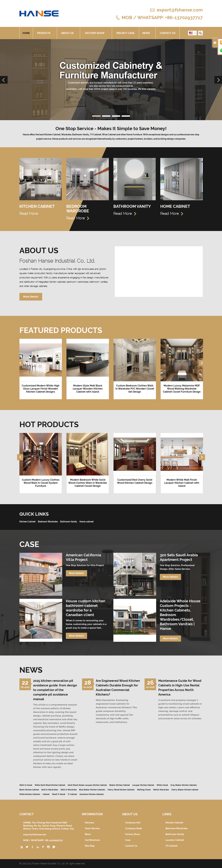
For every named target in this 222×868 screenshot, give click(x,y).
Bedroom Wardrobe (176, 828)
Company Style (134, 828)
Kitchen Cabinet (174, 823)
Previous (4, 80)
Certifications (92, 840)
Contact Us (168, 33)
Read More (31, 213)
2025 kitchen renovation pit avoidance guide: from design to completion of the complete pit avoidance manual (55, 690)
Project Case (125, 33)
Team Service (92, 828)
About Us (69, 33)
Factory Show (96, 33)
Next (218, 80)
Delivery (89, 823)
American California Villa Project (83, 557)
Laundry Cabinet (175, 840)
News (147, 33)
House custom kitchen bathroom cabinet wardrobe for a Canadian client (86, 608)
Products (45, 33)
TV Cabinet (172, 846)
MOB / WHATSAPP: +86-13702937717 (162, 17)
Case (128, 840)
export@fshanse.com (180, 10)
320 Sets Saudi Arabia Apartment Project (179, 557)
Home (26, 33)
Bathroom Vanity (175, 834)
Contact (27, 814)
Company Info (133, 823)
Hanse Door (92, 864)
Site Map (90, 846)
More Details (31, 297)
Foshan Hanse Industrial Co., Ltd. (57, 261)
